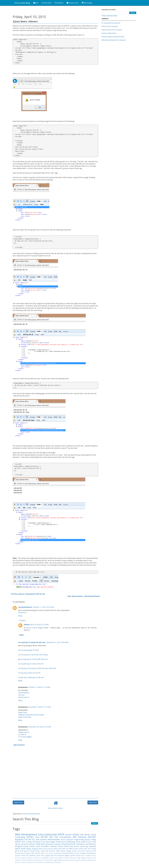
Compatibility (44, 858)
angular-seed (49, 856)
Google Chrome (91, 858)
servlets (73, 856)
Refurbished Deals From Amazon (114, 40)
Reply (20, 616)
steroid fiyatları (24, 693)
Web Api (65, 849)
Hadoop (26, 860)
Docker (61, 846)
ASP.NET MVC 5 (21, 842)
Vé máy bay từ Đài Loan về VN (29, 673)
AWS (75, 837)
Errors (89, 842)
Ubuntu (18, 844)
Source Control (80, 846)
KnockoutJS (34, 860)
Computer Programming (75, 840)
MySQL (17, 849)
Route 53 (18, 862)
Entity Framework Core (36, 842)
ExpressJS (92, 846)
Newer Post (18, 802)
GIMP (58, 851)
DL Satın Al (22, 735)
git (87, 846)
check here (22, 613)
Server (77, 853)
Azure (63, 840)
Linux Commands (55, 853)
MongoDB (19, 846)
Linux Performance (47, 860)
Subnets (18, 856)
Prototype (76, 860)
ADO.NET (92, 837)
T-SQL (94, 842)
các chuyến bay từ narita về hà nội (31, 664)
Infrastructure (61, 842)
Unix (34, 862)
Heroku (74, 851)
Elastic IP (52, 851)
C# (25, 839)
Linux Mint (81, 851)
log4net (67, 856)
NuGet (23, 849)
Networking (71, 842)
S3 (21, 862)
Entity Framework (78, 844)
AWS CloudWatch (87, 856)
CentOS (68, 835)
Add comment (19, 745)
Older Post (93, 802)
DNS (67, 858)
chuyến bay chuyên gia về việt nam (31, 677)
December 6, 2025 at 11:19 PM (40, 707)
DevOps (76, 849)
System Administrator (50, 839)
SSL (95, 851)
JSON (55, 849)
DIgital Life (62, 858)
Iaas (38, 839)
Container (53, 846)
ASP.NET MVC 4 (40, 853)
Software (30, 862)
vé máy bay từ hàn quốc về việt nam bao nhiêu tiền (37, 668)
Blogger (29, 849)
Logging (55, 860)
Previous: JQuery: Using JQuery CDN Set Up (28, 594)
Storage (93, 849)
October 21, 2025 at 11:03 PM (39, 687)
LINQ (39, 860)
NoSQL (26, 846)
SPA (89, 849)
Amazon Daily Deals (109, 33)
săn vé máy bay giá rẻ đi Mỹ (28, 650)
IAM (29, 860)
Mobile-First (61, 860)
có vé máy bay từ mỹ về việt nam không (33, 655)
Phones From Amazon (110, 26)
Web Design (50, 842)
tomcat (78, 856)
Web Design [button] (87, 3)
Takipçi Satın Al (24, 732)
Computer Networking (62, 844)
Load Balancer (90, 844)
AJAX (21, 851)
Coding (93, 840)
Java (71, 846)
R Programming (84, 860)
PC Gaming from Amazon (111, 23)
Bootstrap (49, 844)
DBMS (71, 849)
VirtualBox (45, 846)
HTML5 (81, 849)
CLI (47, 853)
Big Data (27, 851)
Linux (41, 834)
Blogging (35, 849)
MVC (86, 849)
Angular (23, 858)
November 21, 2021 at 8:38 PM (57, 642)
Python (72, 853)
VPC (27, 856)
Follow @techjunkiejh (109, 16)
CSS (29, 839)
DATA (61, 834)
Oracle (38, 846)
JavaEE (60, 849)
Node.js (32, 846)
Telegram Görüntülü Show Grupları (31, 715)
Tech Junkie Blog (22, 3)
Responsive (93, 860)
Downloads (72, 858)
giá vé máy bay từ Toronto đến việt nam (33, 659)
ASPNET (76, 835)
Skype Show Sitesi (25, 717)
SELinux (25, 862)
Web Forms (42, 862)
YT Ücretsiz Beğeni (25, 737)
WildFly (48, 862)
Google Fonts (19, 860)
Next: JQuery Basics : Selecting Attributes (84, 596)
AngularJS (19, 839)
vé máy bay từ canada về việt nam (32, 642)
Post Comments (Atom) (31, 814)
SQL (56, 837)
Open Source (69, 860)
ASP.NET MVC (47, 837)
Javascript (51, 834)
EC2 (33, 839)
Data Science (49, 849)
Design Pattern (35, 851)
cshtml (56, 862)
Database (82, 837)
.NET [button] (36, 3)
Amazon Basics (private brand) (113, 37)
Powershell (65, 853)
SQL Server (85, 835)
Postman (88, 851)
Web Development (26, 834)
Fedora (67, 846)
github (17, 851)
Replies (23, 620)
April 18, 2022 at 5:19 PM (40, 624)
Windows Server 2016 (37, 856)
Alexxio (27, 624)
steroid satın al (24, 697)
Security (18, 853)
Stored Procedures (28, 844)
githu (59, 862)
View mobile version (55, 808)
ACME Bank (41, 844)
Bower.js (41, 849)
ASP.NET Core (33, 837)
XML (52, 862)
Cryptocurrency (53, 858)
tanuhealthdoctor (25, 607)
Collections (37, 858)
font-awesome (59, 856)
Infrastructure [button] (73, 3)
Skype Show (23, 712)
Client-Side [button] (46, 3)
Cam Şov (21, 695)
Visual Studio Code (28, 853)
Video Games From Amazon (112, 30)
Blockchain (30, 858)
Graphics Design (66, 851)
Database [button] (59, 3)
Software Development (88, 853)
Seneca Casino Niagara (35, 628)
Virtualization (65, 837)
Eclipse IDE (45, 851)
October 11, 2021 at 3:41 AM (43, 607)
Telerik (23, 856)
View (37, 862)
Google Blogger (81, 858)
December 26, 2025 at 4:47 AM (40, 727)
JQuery (87, 840)
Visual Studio (81, 842)
